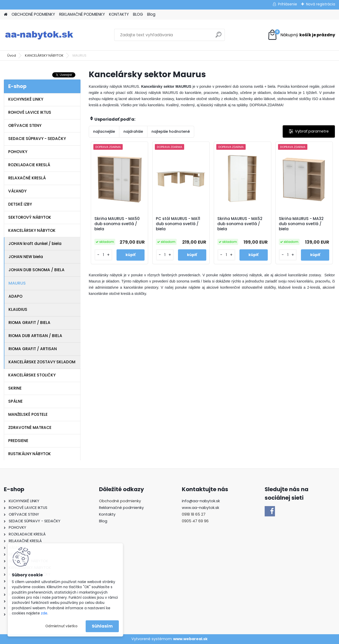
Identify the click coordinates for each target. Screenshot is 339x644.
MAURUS (17, 283)
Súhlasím (102, 626)
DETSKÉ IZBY (20, 204)
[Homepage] (6, 15)
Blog (151, 14)
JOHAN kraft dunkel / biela (35, 244)
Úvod (12, 55)
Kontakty (107, 514)
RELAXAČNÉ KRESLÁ (27, 178)
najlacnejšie (104, 131)
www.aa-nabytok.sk (200, 508)
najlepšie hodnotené (171, 131)
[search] (218, 37)
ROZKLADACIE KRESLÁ (29, 165)
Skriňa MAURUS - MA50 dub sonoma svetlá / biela (117, 224)
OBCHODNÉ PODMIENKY (33, 14)
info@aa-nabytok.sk (201, 501)
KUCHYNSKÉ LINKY (26, 99)
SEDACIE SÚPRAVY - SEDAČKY (37, 139)
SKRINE (15, 388)
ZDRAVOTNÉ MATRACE (30, 427)
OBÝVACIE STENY (25, 125)
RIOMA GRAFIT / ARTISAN (33, 349)
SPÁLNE (15, 401)
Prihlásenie (288, 4)
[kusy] (103, 255)
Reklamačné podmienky (121, 508)
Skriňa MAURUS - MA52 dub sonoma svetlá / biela (240, 224)
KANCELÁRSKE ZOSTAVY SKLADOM (42, 362)
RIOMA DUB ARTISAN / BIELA (35, 336)
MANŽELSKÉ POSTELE (28, 414)
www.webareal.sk (190, 639)
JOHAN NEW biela (26, 257)
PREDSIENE (18, 441)
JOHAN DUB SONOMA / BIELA (37, 270)
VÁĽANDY (17, 191)
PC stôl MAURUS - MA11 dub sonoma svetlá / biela (178, 224)
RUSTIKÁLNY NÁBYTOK (30, 454)
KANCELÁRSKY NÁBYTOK (44, 55)
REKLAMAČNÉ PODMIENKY (82, 14)
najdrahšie (133, 131)
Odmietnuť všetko (61, 626)
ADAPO (15, 296)
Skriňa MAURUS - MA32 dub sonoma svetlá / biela (301, 224)
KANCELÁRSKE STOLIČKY (32, 375)
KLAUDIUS (18, 309)
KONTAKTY (119, 14)
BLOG (138, 14)
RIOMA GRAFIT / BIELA (29, 323)
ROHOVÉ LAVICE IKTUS (30, 112)
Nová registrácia (321, 4)
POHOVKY (18, 152)
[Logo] (39, 35)
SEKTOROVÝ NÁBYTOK (30, 217)
